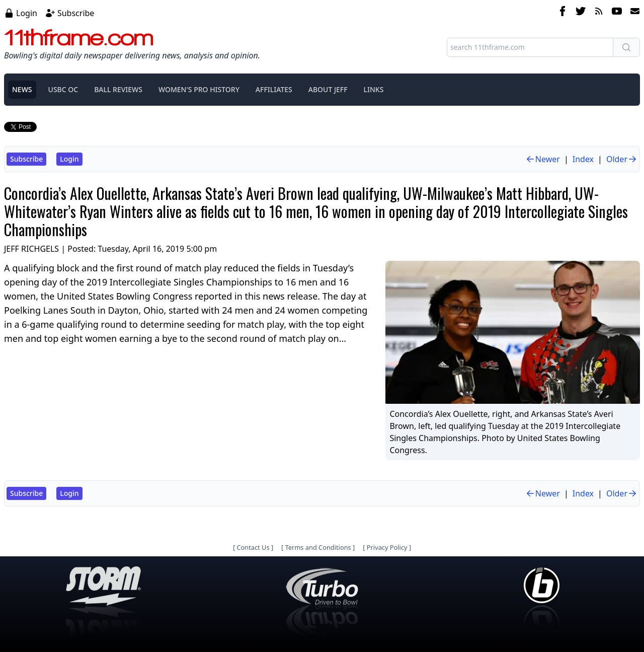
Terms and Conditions (318, 547)
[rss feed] (599, 13)
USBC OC (63, 89)
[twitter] (581, 13)
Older (622, 159)
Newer (543, 159)
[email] (633, 13)
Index (583, 159)
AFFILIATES (274, 89)
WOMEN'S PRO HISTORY (199, 89)
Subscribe (76, 13)
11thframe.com (79, 37)
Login (27, 13)
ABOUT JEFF (328, 89)
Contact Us (253, 547)
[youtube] (617, 13)
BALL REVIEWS (118, 89)
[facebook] (562, 13)
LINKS (374, 89)
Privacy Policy (387, 547)
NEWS (22, 89)
